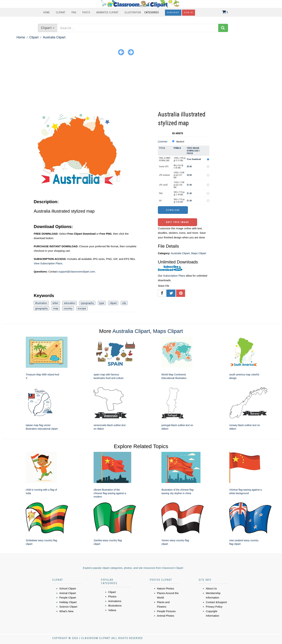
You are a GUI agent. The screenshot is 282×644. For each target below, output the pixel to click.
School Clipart (68, 588)
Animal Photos (166, 616)
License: (163, 141)
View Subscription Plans (48, 263)
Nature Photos (166, 588)
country (68, 308)
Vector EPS (164, 167)
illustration (41, 303)
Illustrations (115, 606)
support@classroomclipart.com (77, 272)
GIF (160, 201)
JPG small (163, 185)
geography (41, 308)
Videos (112, 610)
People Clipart (68, 598)
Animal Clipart (68, 593)
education (70, 303)
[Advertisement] (141, 83)
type (102, 303)
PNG (74, 12)
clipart (113, 303)
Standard (180, 142)
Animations (115, 601)
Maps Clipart (199, 253)
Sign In (189, 13)
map (56, 308)
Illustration (133, 12)
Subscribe (173, 13)
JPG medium (164, 175)
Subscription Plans (174, 276)
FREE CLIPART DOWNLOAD (165, 159)
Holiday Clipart (68, 602)
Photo (86, 12)
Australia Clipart (54, 37)
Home (47, 12)
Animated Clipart (107, 12)
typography (87, 303)
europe (82, 308)
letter (55, 303)
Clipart (61, 12)
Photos (112, 596)
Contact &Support (216, 602)
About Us (211, 588)
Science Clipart (68, 607)
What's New (66, 611)
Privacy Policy (214, 607)
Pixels (177, 148)
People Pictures (166, 611)
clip (124, 303)
